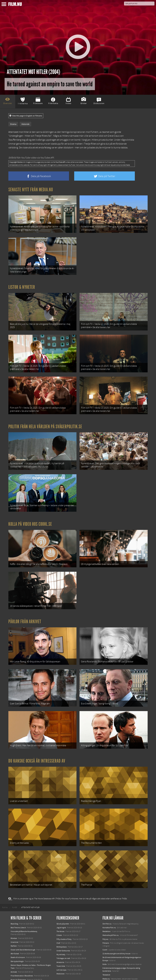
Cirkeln (59, 916)
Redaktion (107, 912)
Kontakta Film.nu (109, 908)
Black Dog (14, 904)
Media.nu (106, 959)
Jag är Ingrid (61, 908)
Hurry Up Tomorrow (18, 960)
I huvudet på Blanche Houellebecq (24, 912)
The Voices (60, 912)
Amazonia (60, 943)
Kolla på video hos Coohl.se (30, 515)
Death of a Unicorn (18, 938)
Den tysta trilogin (17, 942)
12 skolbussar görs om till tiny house (116, 934)
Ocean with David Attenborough (23, 930)
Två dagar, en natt (63, 939)
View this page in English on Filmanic (26, 116)
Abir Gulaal (15, 934)
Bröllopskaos (62, 927)
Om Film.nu (107, 904)
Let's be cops (61, 950)
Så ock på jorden (63, 904)
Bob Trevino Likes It (18, 908)
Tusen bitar (61, 946)
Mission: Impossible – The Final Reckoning (27, 964)
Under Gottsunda (63, 931)
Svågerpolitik (108, 966)
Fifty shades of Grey (64, 919)
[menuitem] (5, 888)
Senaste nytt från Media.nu (31, 190)
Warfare (14, 926)
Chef (58, 923)
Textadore (106, 955)
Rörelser (14, 919)
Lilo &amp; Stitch (17, 971)
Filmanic (106, 923)
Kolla (105, 945)
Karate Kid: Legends (18, 974)
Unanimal (14, 922)
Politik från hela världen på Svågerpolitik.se (45, 420)
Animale (14, 952)
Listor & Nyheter (22, 284)
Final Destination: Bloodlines (22, 956)
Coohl (105, 930)
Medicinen (61, 954)
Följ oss (105, 919)
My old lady (61, 935)
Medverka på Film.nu (111, 916)
